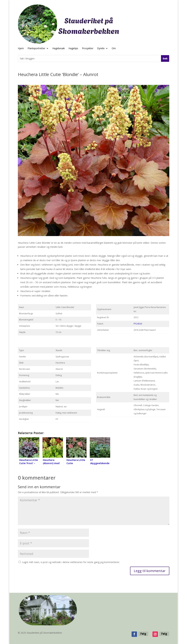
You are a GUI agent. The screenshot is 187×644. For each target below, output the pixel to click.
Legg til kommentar (150, 571)
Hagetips (73, 49)
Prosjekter (88, 49)
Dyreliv (101, 49)
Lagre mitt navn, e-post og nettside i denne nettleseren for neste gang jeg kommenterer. (71, 562)
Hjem (21, 49)
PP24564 (138, 324)
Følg (143, 634)
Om (114, 49)
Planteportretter (36, 49)
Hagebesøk (59, 49)
